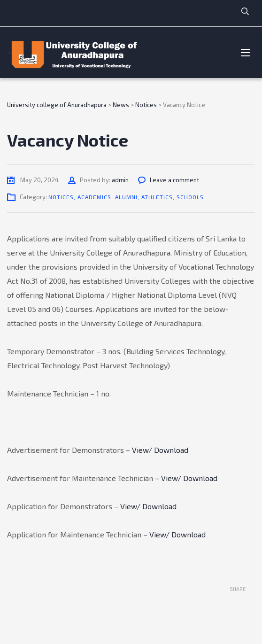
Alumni (126, 197)
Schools (190, 197)
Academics (94, 197)
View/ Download (160, 450)
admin (120, 180)
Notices (61, 197)
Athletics (157, 197)
